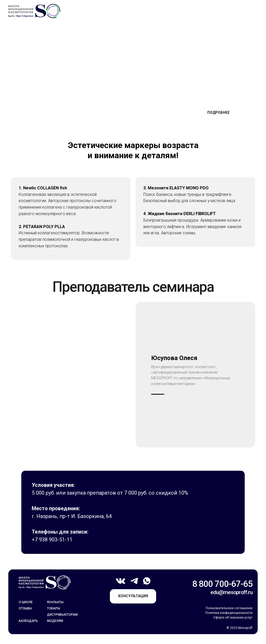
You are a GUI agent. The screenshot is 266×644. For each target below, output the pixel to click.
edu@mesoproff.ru (231, 592)
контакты (55, 602)
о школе (26, 602)
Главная (28, 38)
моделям (55, 621)
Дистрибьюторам (62, 615)
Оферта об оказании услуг (233, 618)
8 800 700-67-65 (222, 584)
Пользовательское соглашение (229, 608)
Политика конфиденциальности (229, 613)
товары (54, 608)
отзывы (25, 608)
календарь (28, 621)
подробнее (218, 112)
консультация (133, 596)
